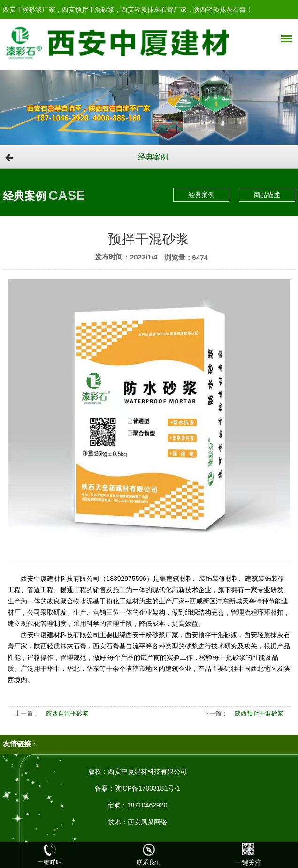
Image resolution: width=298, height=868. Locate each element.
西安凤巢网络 (147, 822)
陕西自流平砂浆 (67, 713)
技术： (118, 822)
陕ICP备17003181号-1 (147, 788)
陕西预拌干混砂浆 (259, 713)
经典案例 (153, 157)
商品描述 (267, 195)
